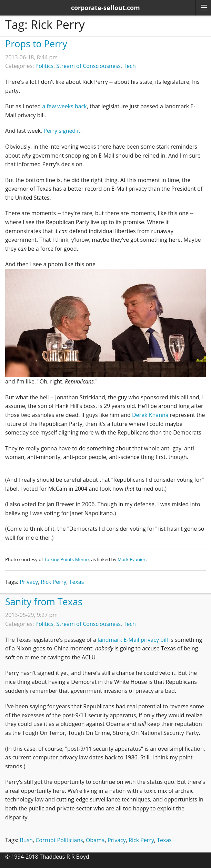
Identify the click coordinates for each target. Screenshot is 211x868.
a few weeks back (64, 106)
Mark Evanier (132, 559)
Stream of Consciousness (88, 66)
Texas (77, 582)
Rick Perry (53, 582)
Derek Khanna (150, 415)
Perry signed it (62, 131)
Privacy (29, 582)
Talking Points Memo (66, 559)
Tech (129, 66)
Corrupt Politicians (59, 840)
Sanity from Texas (44, 602)
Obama (95, 840)
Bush (26, 840)
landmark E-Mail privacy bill (133, 640)
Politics (44, 66)
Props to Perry (36, 44)
